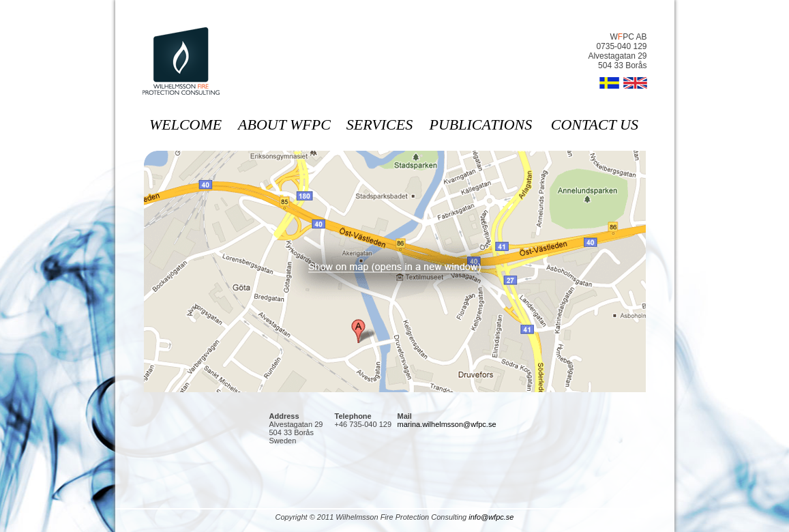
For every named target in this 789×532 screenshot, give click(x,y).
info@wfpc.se (491, 517)
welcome (185, 124)
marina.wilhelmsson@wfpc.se (447, 424)
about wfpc (284, 124)
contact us (595, 124)
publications (481, 124)
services (379, 124)
